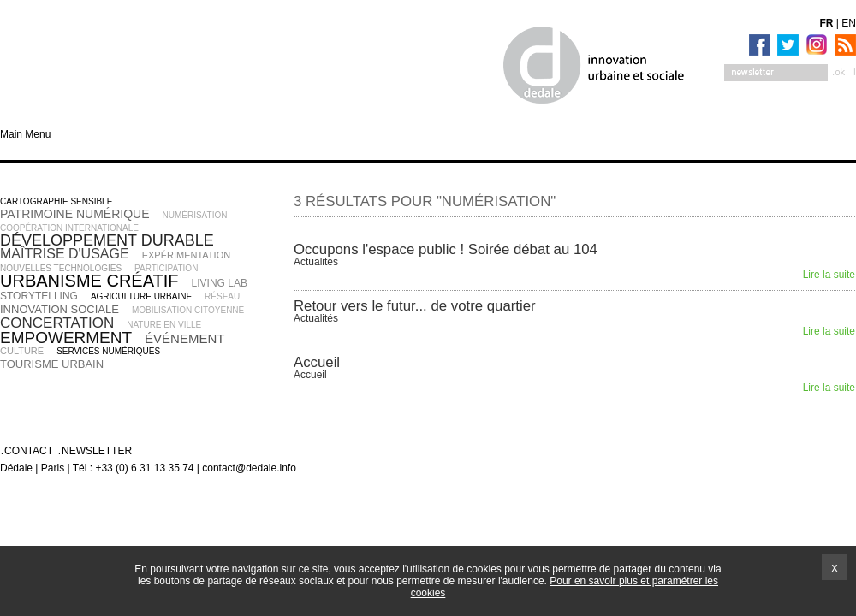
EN (849, 23)
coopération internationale (69, 228)
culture (22, 351)
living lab (220, 283)
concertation (57, 323)
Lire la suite (829, 275)
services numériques (108, 351)
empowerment (66, 338)
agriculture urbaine (141, 296)
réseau (222, 296)
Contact (29, 451)
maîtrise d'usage (65, 254)
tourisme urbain (52, 364)
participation (166, 268)
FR (827, 23)
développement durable (107, 240)
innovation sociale (59, 309)
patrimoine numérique (75, 214)
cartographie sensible (56, 201)
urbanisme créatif (89, 281)
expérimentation (187, 255)
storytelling (39, 296)
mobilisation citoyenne (188, 310)
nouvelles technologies (61, 268)
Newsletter (97, 451)
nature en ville (164, 325)
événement (184, 338)
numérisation (195, 215)
